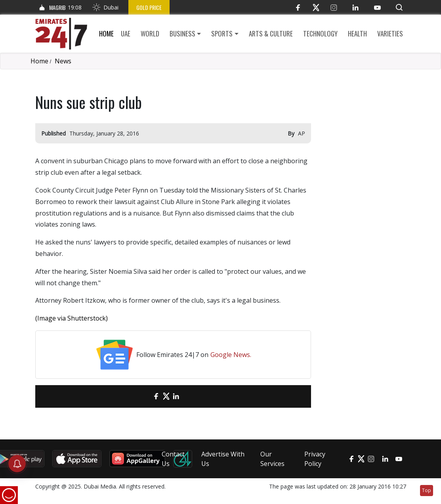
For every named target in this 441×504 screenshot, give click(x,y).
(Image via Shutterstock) (72, 318)
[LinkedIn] (356, 7)
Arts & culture (271, 33)
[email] (142, 396)
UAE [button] (126, 33)
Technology (320, 33)
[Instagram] (334, 7)
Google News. (231, 355)
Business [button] (182, 33)
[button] (399, 7)
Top (427, 490)
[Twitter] (316, 7)
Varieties (390, 33)
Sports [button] (222, 33)
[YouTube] (377, 7)
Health (357, 33)
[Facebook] (298, 7)
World (150, 33)
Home (106, 33)
